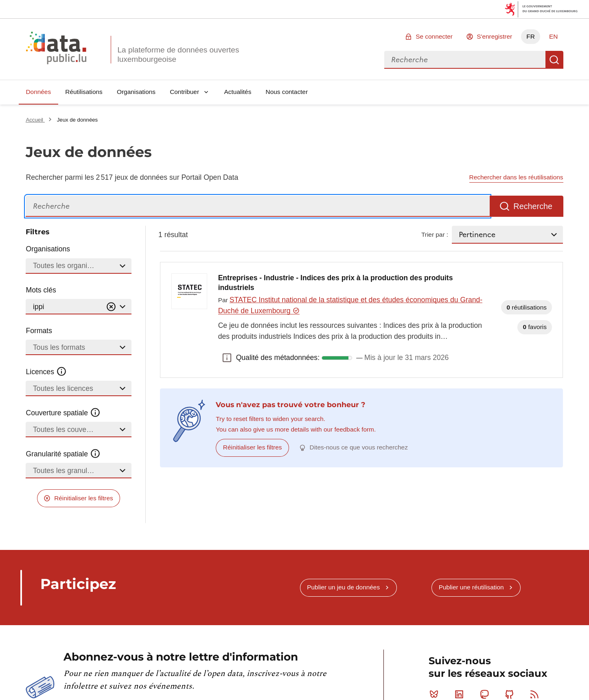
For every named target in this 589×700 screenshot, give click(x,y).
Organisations (136, 92)
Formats (39, 331)
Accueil (35, 120)
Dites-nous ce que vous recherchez (359, 447)
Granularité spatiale (63, 454)
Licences (46, 372)
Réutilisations (84, 92)
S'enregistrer (494, 36)
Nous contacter (287, 92)
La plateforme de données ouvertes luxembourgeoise (178, 55)
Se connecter (434, 36)
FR (531, 36)
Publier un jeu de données (343, 587)
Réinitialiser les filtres (84, 498)
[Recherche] (258, 206)
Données (38, 92)
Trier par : (435, 234)
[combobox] (465, 60)
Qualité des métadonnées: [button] (227, 358)
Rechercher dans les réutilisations (516, 177)
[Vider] (111, 307)
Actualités (238, 92)
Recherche (554, 60)
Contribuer (184, 92)
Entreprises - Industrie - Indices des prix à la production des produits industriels (336, 283)
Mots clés (41, 290)
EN (553, 36)
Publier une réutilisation (471, 587)
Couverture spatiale (63, 413)
